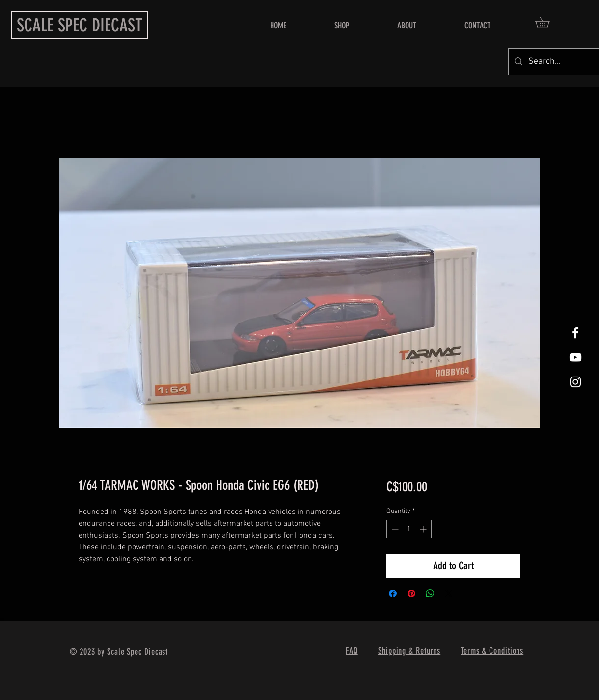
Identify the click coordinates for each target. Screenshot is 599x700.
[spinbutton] (409, 529)
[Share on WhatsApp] (430, 593)
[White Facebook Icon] (575, 333)
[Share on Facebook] (393, 593)
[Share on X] (449, 593)
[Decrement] (394, 529)
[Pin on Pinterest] (411, 593)
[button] (548, 23)
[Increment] (424, 529)
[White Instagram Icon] (575, 382)
